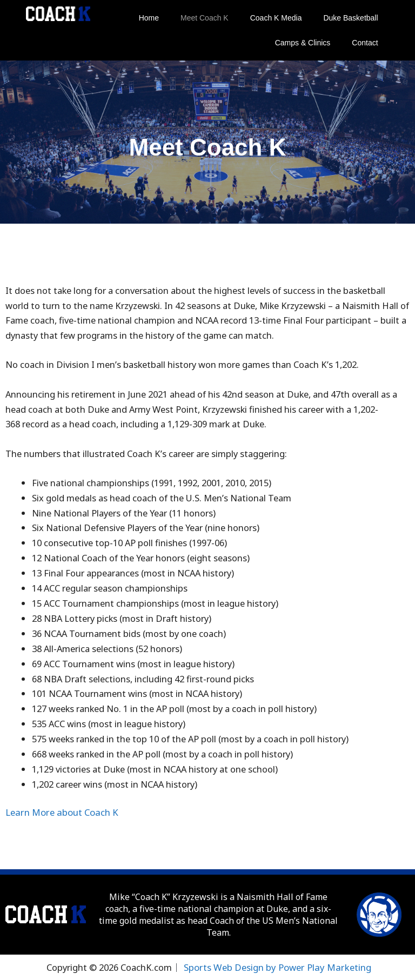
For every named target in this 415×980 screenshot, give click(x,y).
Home (149, 18)
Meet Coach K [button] (205, 18)
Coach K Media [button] (276, 18)
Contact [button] (365, 43)
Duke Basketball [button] (350, 18)
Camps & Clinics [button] (303, 43)
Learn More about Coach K (60, 812)
